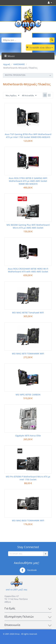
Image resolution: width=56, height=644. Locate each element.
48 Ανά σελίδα (29, 96)
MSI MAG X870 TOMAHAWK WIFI (28, 354)
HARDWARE (19, 64)
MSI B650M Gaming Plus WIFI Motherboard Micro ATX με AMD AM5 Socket (28, 226)
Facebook (28, 570)
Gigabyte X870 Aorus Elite (28, 436)
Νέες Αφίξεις (12, 96)
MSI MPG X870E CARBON (28, 395)
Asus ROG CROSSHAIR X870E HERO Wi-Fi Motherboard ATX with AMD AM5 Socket (28, 270)
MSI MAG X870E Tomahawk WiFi (28, 313)
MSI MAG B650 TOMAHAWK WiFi (28, 520)
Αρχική (7, 64)
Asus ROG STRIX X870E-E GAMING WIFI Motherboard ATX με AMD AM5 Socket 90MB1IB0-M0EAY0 (28, 181)
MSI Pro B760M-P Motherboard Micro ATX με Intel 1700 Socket (28, 478)
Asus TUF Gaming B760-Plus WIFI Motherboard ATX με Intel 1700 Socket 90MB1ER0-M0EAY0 (28, 136)
